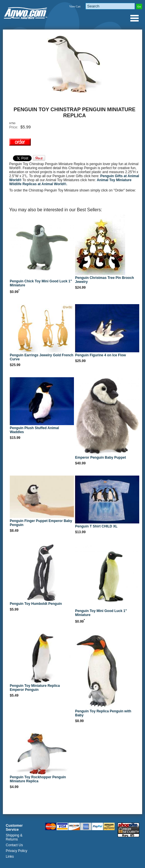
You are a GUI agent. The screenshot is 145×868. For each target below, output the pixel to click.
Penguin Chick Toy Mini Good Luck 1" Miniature (41, 283)
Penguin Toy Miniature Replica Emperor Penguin (35, 688)
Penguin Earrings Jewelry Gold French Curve (42, 357)
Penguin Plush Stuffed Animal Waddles (34, 430)
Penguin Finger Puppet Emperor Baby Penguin (41, 523)
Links (10, 857)
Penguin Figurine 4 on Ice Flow (101, 355)
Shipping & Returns (14, 837)
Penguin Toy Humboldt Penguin (36, 604)
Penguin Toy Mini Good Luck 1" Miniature (101, 613)
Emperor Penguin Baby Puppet (101, 458)
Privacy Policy (17, 851)
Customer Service (14, 828)
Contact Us (14, 845)
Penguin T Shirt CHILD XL (96, 526)
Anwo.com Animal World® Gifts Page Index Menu (134, 18)
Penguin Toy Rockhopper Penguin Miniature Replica (38, 779)
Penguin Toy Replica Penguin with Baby (103, 713)
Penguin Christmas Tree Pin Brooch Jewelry (105, 280)
